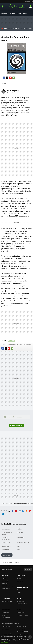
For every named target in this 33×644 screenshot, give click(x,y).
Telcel (19, 549)
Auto (25, 13)
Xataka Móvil (5, 581)
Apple (20, 345)
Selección (5, 13)
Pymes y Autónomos (23, 615)
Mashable (11, 341)
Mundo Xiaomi (6, 588)
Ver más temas (7, 555)
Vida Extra (20, 581)
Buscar (31, 562)
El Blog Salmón (21, 613)
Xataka (4, 578)
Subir (26, 569)
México (19, 546)
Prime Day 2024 (7, 543)
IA (10, 29)
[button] (13, 91)
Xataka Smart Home (7, 586)
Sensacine (20, 590)
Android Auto (17, 29)
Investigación (6, 529)
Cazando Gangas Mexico (7, 533)
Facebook (4, 78)
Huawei (29, 29)
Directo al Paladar (7, 601)
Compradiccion (6, 618)
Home (19, 13)
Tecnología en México (23, 543)
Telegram (23, 510)
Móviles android (7, 546)
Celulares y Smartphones (6, 538)
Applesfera (5, 583)
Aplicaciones (12, 345)
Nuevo (30, 8)
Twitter (7, 78)
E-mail (14, 78)
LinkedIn (3, 514)
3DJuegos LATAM (22, 626)
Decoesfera (5, 615)
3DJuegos (20, 578)
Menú (2, 8)
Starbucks (28, 345)
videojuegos (5, 549)
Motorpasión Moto (22, 604)
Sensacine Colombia (23, 631)
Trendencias (5, 613)
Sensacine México (22, 629)
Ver (17, 425)
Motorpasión (21, 601)
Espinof (19, 592)
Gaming (13, 13)
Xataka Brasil (6, 629)
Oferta (5, 29)
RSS (27, 510)
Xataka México (17, 6)
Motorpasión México (23, 634)
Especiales (20, 532)
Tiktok (7, 514)
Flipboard (10, 78)
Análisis (19, 529)
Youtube (16, 510)
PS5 (24, 29)
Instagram (20, 510)
